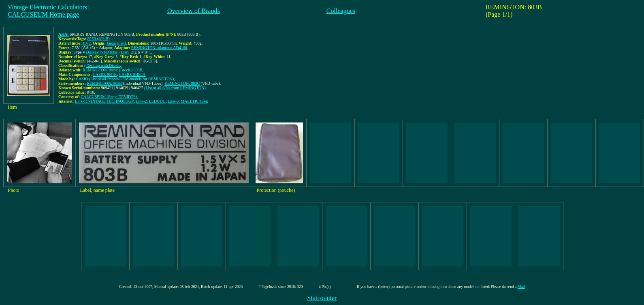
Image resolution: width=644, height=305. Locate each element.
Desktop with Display (104, 66)
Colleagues (341, 11)
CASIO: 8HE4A (132, 74)
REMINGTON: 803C (182, 83)
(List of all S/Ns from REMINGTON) (175, 88)
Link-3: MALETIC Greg (188, 101)
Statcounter (322, 298)
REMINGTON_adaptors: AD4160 (159, 48)
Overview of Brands (194, 11)
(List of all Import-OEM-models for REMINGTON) (132, 79)
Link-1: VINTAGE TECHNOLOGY (104, 101)
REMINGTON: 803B (104, 83)
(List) (122, 43)
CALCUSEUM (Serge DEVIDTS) (109, 97)
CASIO (82, 79)
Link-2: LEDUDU (151, 101)
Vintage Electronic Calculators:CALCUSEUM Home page (48, 11)
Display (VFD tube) (102, 52)
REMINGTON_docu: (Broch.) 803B (112, 70)
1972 (87, 43)
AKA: (64, 34)
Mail (521, 287)
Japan (111, 43)
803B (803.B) (99, 39)
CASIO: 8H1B (105, 74)
